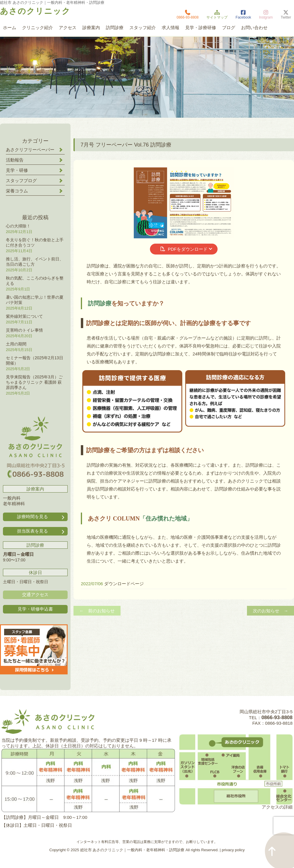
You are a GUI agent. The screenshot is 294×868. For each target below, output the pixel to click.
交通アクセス (35, 595)
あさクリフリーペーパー (30, 150)
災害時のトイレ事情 (24, 330)
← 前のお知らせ (97, 611)
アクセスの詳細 (277, 807)
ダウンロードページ (124, 584)
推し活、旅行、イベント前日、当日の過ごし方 (35, 262)
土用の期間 (16, 344)
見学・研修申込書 (35, 609)
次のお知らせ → (270, 611)
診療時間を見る (41, 517)
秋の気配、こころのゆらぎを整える (35, 281)
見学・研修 (17, 170)
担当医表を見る (41, 531)
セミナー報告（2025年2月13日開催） (35, 360)
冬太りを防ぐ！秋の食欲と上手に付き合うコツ (35, 242)
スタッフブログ (21, 181)
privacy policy (233, 850)
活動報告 (15, 160)
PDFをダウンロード (184, 249)
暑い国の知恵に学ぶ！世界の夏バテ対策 (35, 300)
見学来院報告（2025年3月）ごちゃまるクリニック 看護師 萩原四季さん (34, 382)
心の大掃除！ (18, 226)
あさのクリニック (35, 11)
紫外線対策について (24, 316)
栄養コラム (17, 191)
